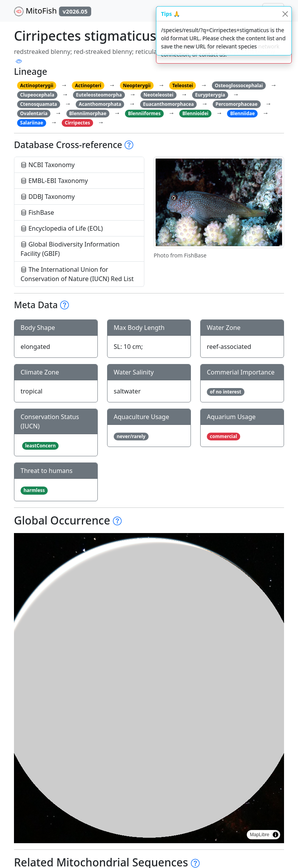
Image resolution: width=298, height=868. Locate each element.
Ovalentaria (34, 113)
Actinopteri (88, 85)
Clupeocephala (37, 95)
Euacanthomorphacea (168, 104)
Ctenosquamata (39, 104)
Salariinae (32, 123)
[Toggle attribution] (275, 835)
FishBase (37, 212)
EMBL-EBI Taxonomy (54, 181)
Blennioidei (195, 113)
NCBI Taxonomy (48, 165)
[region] (149, 688)
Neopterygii (137, 85)
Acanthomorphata (100, 104)
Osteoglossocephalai (239, 85)
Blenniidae (242, 113)
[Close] (285, 14)
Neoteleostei (159, 95)
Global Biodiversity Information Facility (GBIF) (70, 249)
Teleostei (183, 85)
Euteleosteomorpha (99, 95)
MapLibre (260, 835)
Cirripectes (77, 123)
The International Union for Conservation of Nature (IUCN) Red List (77, 274)
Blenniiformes (144, 113)
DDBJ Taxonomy (48, 197)
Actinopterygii (37, 85)
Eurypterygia (210, 95)
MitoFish (53, 11)
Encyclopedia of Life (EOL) (62, 228)
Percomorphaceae (236, 104)
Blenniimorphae (88, 113)
